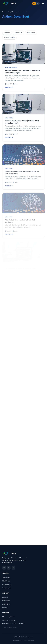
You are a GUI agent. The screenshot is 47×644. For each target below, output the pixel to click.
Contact (5, 608)
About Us (5, 597)
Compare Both (7, 585)
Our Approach (7, 588)
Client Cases (6, 601)
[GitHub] (13, 568)
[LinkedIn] (4, 568)
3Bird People (31, 33)
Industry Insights (9, 38)
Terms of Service (29, 641)
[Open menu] (43, 3)
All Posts (7, 33)
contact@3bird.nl (9, 617)
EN (34, 3)
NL (38, 3)
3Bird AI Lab (18, 33)
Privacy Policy (17, 641)
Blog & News (12, 12)
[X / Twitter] (9, 568)
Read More (9, 88)
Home (4, 12)
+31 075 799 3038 (9, 620)
